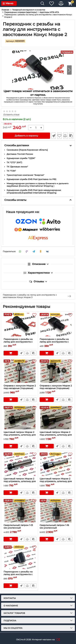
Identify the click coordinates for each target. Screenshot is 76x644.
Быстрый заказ (54, 136)
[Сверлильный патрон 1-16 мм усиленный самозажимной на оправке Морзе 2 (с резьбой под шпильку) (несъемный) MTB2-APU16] (56, 511)
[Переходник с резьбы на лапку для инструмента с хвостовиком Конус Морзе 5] (20, 557)
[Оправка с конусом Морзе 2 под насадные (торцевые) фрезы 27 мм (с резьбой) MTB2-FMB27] (56, 371)
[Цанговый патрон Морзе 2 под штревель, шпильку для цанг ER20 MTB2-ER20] (20, 418)
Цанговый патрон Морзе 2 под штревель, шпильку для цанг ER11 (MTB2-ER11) (20, 481)
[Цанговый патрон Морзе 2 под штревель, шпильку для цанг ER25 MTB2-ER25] (56, 418)
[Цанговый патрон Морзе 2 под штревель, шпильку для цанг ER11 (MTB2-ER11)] (20, 464)
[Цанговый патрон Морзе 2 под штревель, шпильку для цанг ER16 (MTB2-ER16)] (56, 464)
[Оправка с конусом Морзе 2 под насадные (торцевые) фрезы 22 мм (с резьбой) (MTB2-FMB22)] (20, 371)
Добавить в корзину (26, 136)
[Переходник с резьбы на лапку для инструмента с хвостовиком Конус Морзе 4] (56, 325)
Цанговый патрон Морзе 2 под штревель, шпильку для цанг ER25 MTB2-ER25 (56, 435)
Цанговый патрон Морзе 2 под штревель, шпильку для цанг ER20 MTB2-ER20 (20, 435)
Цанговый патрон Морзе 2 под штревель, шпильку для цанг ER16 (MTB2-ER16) (56, 481)
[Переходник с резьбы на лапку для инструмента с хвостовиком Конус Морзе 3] (20, 325)
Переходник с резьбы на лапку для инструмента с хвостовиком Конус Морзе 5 (20, 574)
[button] (69, 70)
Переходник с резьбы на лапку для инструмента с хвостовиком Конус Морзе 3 (20, 342)
